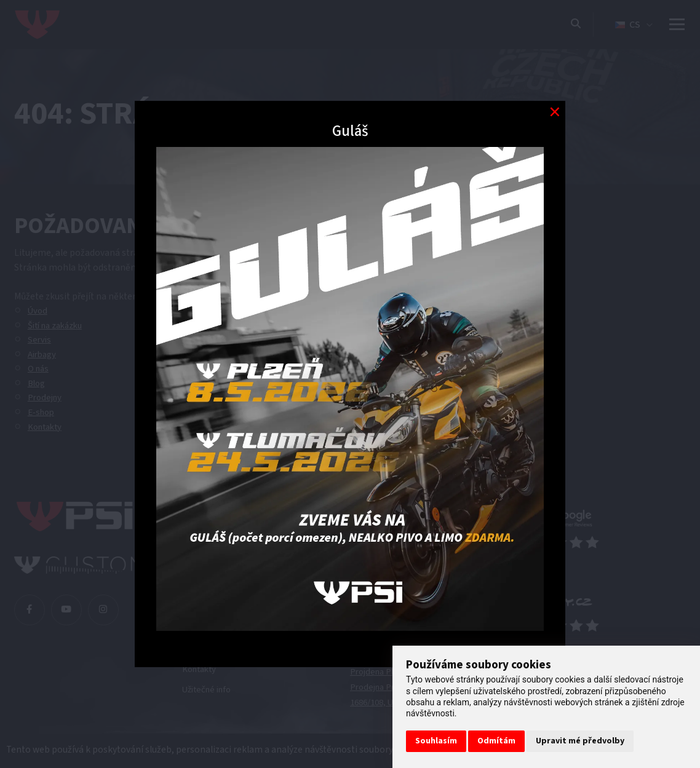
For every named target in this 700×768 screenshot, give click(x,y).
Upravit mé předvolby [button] (580, 741)
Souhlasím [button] (436, 741)
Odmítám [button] (496, 741)
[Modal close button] (555, 112)
